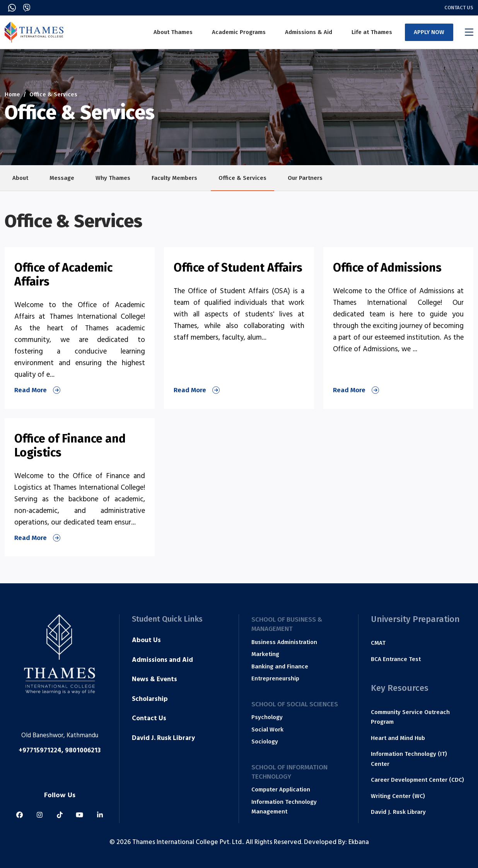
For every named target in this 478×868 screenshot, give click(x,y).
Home (12, 94)
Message (62, 178)
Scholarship (150, 700)
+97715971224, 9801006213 (60, 751)
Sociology (265, 742)
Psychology (267, 717)
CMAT (378, 643)
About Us (146, 641)
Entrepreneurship (275, 678)
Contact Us (459, 8)
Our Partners (305, 178)
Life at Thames (372, 32)
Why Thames (113, 178)
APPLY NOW (429, 32)
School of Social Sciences (295, 704)
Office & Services (242, 178)
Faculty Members (174, 178)
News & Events (154, 680)
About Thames (173, 32)
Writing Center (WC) (398, 796)
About (20, 178)
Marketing (265, 654)
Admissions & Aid (309, 32)
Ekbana (359, 843)
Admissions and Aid (162, 661)
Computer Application (281, 789)
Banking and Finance (280, 666)
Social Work (267, 730)
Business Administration (284, 642)
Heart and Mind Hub (398, 738)
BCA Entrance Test (396, 659)
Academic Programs (239, 32)
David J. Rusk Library (163, 739)
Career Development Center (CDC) (417, 780)
